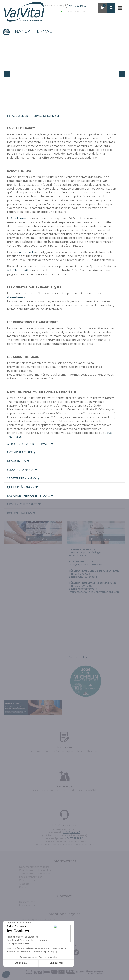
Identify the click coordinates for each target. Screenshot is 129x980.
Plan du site (26, 887)
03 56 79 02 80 (84, 586)
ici (119, 592)
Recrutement (27, 902)
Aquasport (26, 252)
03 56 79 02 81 (83, 574)
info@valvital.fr (72, 832)
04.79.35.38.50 (75, 839)
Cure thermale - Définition (35, 874)
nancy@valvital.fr (87, 577)
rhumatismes (16, 297)
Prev (7, 74)
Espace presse (28, 905)
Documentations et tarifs (34, 867)
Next (122, 74)
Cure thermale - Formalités (35, 870)
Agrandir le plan (78, 657)
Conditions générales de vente (37, 920)
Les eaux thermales (31, 877)
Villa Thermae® (17, 270)
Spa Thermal (20, 218)
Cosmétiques (27, 880)
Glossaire (24, 884)
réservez (38, 539)
